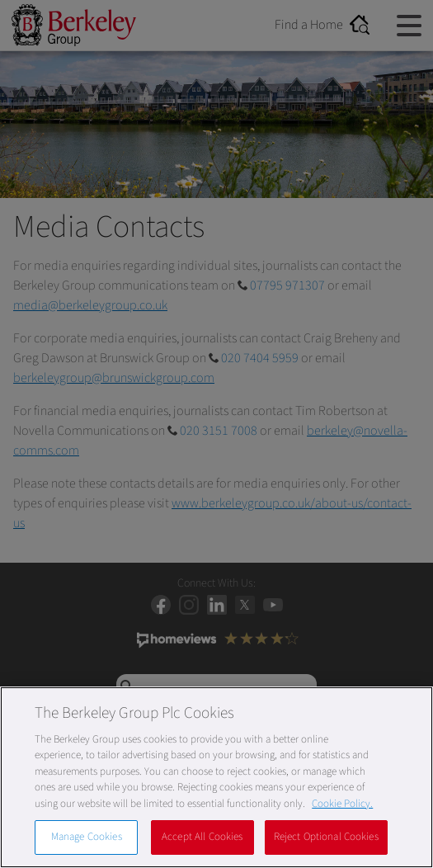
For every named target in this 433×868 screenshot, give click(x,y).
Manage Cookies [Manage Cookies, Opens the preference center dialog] (87, 837)
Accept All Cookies (202, 837)
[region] (216, 777)
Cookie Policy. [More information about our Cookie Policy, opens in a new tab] (342, 804)
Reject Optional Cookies (326, 837)
